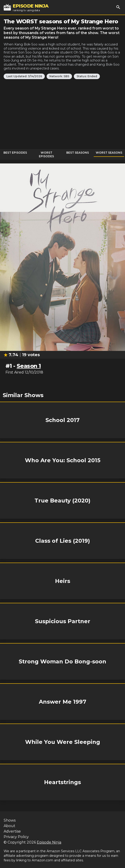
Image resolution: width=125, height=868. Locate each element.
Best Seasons (78, 153)
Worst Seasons (109, 153)
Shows (10, 820)
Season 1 (29, 366)
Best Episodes (15, 153)
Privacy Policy (16, 837)
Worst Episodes (46, 154)
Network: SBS (59, 76)
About (9, 826)
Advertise (12, 831)
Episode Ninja (49, 842)
